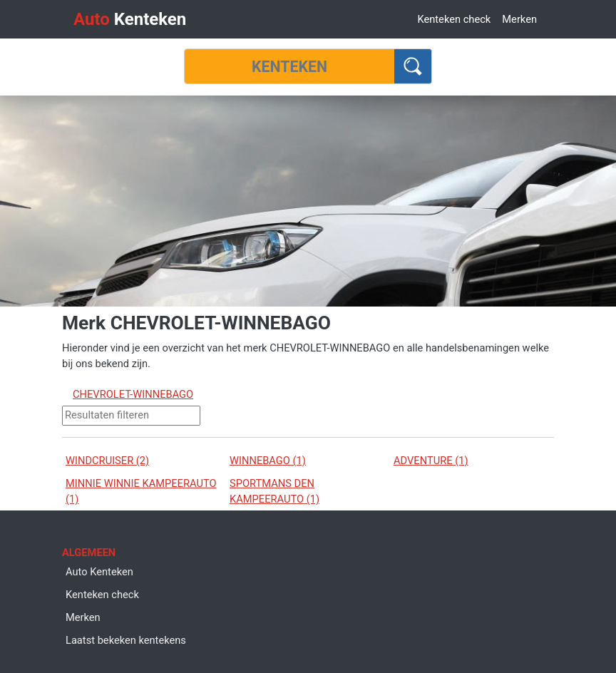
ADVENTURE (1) (431, 461)
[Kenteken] (289, 66)
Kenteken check (454, 19)
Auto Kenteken (99, 572)
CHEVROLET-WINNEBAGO (133, 394)
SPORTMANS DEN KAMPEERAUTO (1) (274, 491)
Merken (519, 19)
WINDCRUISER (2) (107, 461)
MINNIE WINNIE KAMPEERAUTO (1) (141, 491)
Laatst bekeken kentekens (126, 640)
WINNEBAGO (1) (268, 461)
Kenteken (130, 19)
